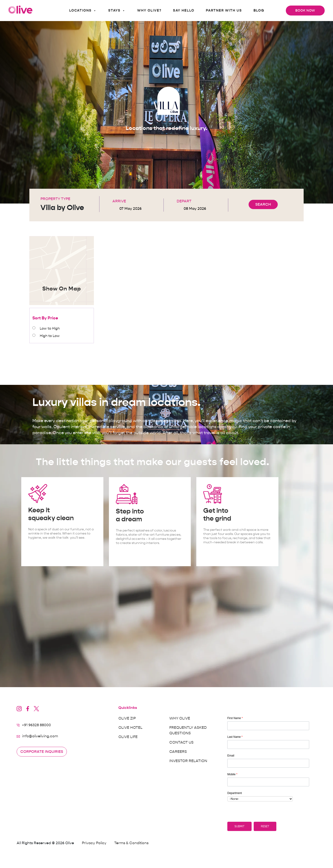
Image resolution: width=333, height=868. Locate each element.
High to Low (50, 336)
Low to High (50, 328)
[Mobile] (268, 782)
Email (231, 756)
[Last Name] (268, 744)
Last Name (235, 737)
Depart (184, 201)
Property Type (55, 199)
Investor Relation (188, 761)
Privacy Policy (94, 843)
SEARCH (263, 204)
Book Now (305, 11)
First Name (235, 718)
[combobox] (260, 799)
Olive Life (128, 737)
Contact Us (181, 742)
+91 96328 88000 (36, 725)
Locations (83, 11)
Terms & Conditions (131, 843)
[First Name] (268, 726)
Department (235, 793)
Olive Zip (127, 718)
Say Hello (184, 11)
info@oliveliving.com (40, 736)
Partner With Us (224, 11)
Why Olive (180, 718)
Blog (259, 11)
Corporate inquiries (42, 752)
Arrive (119, 201)
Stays (117, 11)
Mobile (232, 774)
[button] (239, 826)
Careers (178, 752)
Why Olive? (149, 11)
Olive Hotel (130, 728)
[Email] (268, 763)
